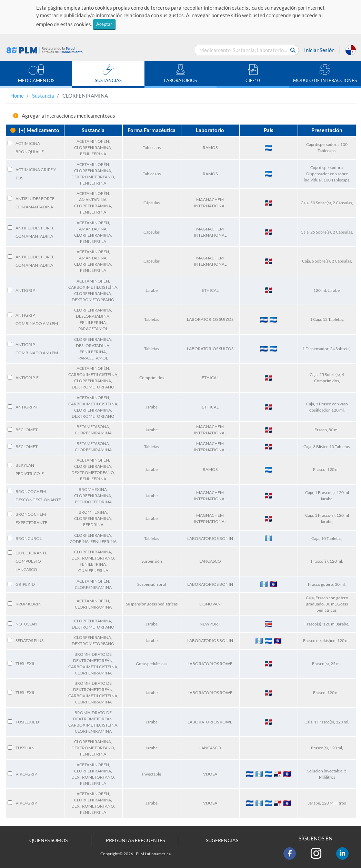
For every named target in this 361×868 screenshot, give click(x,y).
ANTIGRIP (25, 290)
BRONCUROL (29, 538)
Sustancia (43, 96)
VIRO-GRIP (26, 774)
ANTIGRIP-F (27, 378)
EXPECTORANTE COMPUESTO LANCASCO (31, 561)
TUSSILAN (25, 748)
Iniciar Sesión (319, 50)
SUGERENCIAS (222, 840)
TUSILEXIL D (27, 722)
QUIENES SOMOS (48, 840)
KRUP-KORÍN (28, 604)
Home (17, 96)
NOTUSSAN (26, 624)
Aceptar (104, 24)
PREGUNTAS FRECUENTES (135, 840)
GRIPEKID (25, 584)
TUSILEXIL (25, 664)
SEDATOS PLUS (29, 640)
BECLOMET (27, 430)
